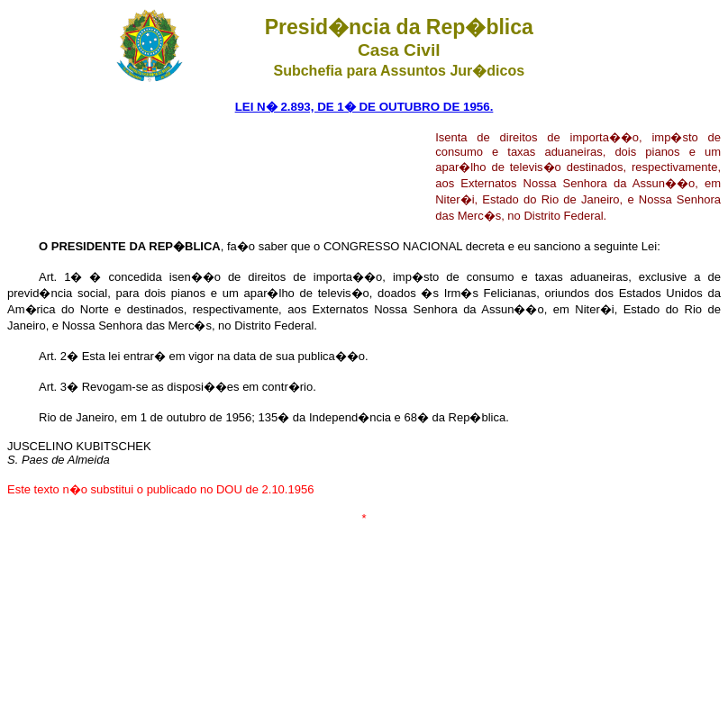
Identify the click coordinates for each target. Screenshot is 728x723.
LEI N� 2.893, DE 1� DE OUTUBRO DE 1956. (364, 107)
